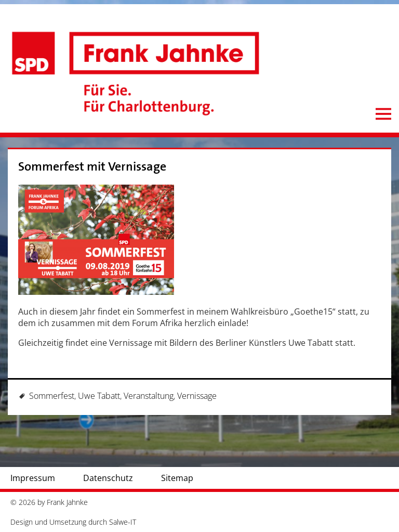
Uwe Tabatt (99, 396)
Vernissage (197, 396)
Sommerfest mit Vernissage (92, 167)
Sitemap (177, 478)
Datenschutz (108, 478)
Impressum (33, 478)
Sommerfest (52, 396)
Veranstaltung (149, 396)
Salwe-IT (123, 522)
